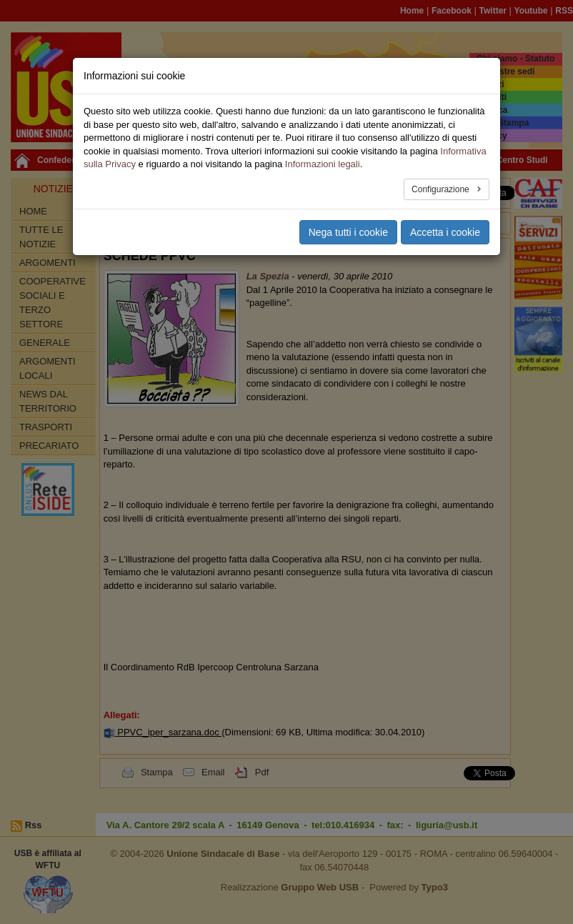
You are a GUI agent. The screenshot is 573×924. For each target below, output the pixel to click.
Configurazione (442, 189)
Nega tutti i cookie (348, 232)
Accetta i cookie (445, 232)
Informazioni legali (323, 164)
